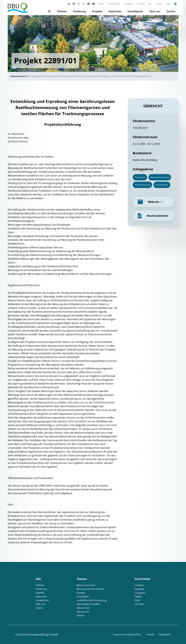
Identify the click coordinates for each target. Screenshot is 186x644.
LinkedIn (139, 585)
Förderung (79, 11)
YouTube (139, 604)
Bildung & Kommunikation (91, 589)
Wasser (81, 615)
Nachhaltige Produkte (88, 604)
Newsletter (128, 4)
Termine (141, 4)
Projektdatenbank (18, 76)
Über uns (155, 11)
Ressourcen (83, 612)
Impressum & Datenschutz (127, 634)
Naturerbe (115, 11)
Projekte (97, 11)
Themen (62, 11)
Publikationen (114, 4)
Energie (81, 593)
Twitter (138, 596)
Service (171, 11)
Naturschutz (83, 608)
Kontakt (159, 4)
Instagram (140, 593)
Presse (101, 4)
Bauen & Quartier (86, 585)
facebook (139, 589)
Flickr (137, 600)
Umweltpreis (135, 11)
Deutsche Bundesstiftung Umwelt (38, 635)
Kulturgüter (83, 596)
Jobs (150, 4)
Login (168, 4)
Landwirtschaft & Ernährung (92, 600)
